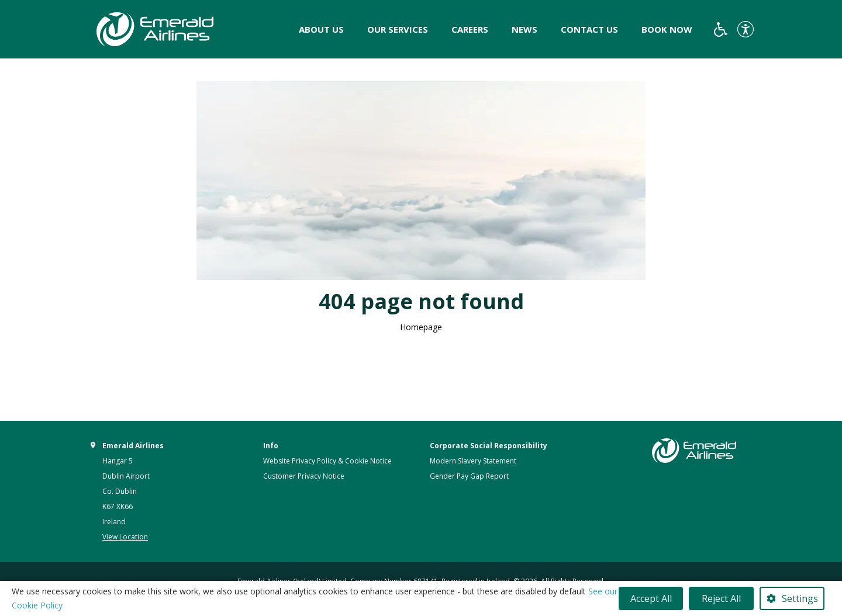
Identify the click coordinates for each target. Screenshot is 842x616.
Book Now (667, 29)
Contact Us (589, 29)
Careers (470, 29)
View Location (125, 537)
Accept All (651, 598)
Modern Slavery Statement (473, 461)
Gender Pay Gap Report (469, 476)
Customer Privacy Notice (304, 476)
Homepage (421, 327)
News (524, 29)
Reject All (721, 598)
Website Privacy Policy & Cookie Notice (327, 461)
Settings (800, 598)
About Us (321, 29)
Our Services (398, 29)
